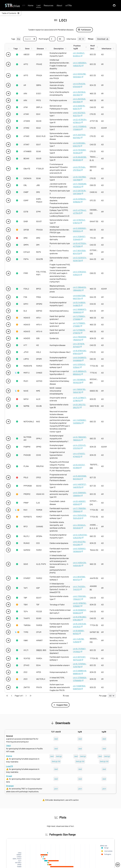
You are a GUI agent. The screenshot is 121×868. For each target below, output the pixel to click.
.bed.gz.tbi (56, 761)
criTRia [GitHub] (69, 5)
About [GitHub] (59, 5)
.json (56, 789)
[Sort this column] (17, 49)
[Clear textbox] (34, 39)
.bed (56, 739)
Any (19, 39)
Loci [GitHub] (39, 5)
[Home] (12, 5)
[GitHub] (114, 5)
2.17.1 (24, 5)
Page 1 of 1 (19, 696)
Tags (16, 39)
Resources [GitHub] (49, 5)
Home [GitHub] (31, 5)
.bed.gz (59, 756)
